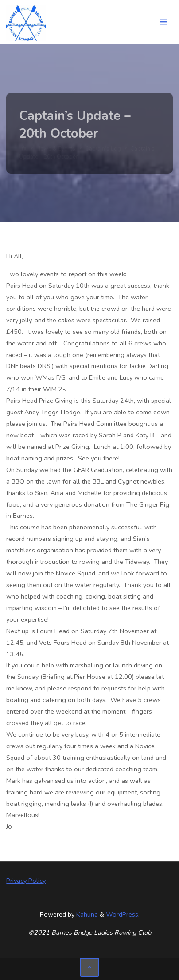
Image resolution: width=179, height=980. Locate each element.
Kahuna (86, 914)
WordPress (122, 914)
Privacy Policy (26, 881)
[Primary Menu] (163, 22)
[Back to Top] (89, 967)
